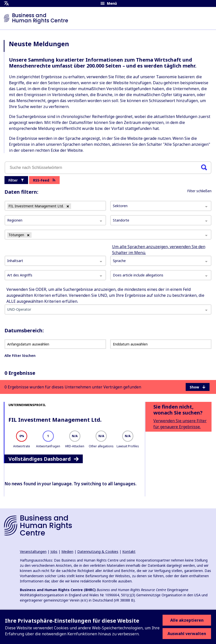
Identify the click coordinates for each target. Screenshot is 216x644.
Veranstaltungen (33, 551)
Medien (67, 551)
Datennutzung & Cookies (98, 551)
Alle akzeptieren (187, 620)
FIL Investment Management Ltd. (55, 419)
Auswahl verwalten (187, 634)
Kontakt (129, 551)
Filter (16, 180)
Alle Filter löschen (20, 356)
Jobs (54, 551)
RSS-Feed (44, 180)
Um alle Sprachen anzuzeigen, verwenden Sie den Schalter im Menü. (159, 250)
